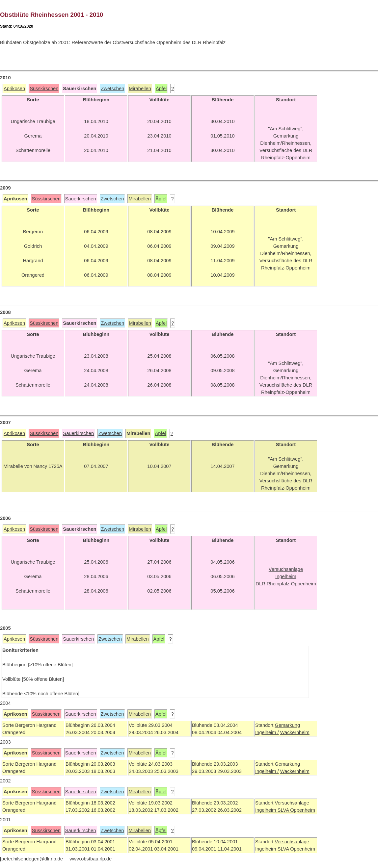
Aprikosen (14, 89)
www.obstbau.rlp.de (91, 859)
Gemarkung (287, 725)
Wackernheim (295, 732)
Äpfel (161, 89)
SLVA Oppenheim (296, 810)
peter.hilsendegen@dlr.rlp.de (32, 859)
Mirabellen (140, 89)
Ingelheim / (267, 732)
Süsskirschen (44, 89)
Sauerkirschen (81, 199)
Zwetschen (112, 89)
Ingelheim (266, 810)
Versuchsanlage (292, 803)
